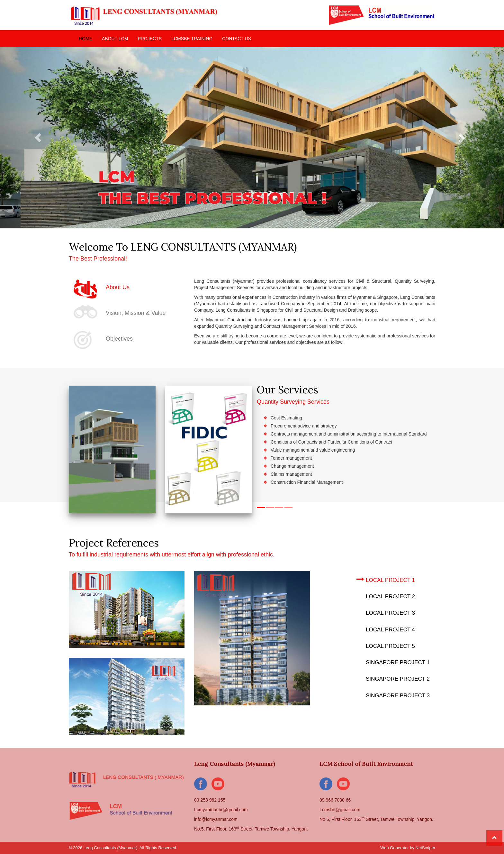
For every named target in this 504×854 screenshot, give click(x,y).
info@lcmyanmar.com (216, 819)
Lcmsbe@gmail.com (340, 810)
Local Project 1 (386, 579)
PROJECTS (150, 39)
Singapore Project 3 (393, 695)
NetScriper (425, 848)
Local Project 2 (386, 596)
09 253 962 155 (210, 800)
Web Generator (395, 848)
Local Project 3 (386, 612)
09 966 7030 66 (335, 800)
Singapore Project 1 (393, 661)
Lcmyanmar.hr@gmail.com (221, 810)
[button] (38, 138)
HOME (85, 39)
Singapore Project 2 (393, 678)
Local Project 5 (386, 645)
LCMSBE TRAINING (192, 39)
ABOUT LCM (115, 39)
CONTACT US (237, 39)
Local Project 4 (386, 629)
